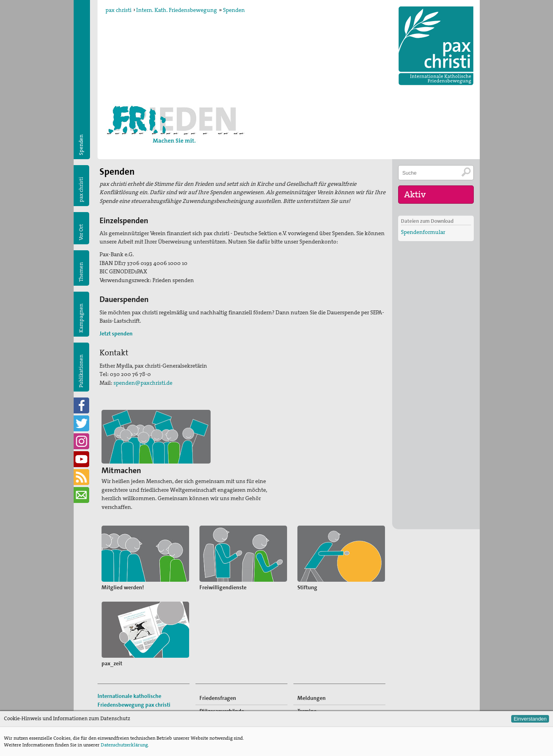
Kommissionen (218, 661)
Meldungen (312, 635)
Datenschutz (113, 705)
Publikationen (81, 371)
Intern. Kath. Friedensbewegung (177, 10)
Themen (81, 272)
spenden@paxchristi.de (143, 383)
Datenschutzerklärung (124, 745)
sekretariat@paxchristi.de (142, 688)
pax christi (118, 10)
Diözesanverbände (222, 648)
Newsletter (311, 700)
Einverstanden (530, 719)
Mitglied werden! (319, 661)
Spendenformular (423, 231)
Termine (307, 648)
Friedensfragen (218, 635)
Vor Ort (81, 232)
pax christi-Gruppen (224, 674)
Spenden (234, 10)
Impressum (112, 697)
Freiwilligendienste (321, 674)
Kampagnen (81, 318)
